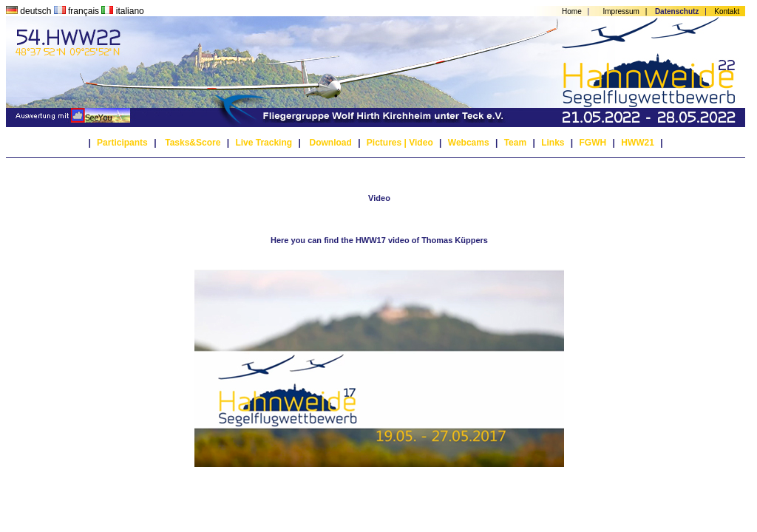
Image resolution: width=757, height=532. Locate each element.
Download (330, 143)
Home (572, 11)
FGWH (593, 143)
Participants (122, 143)
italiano (122, 11)
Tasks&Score (193, 143)
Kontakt (727, 11)
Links (553, 143)
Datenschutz (677, 11)
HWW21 (638, 143)
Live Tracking (264, 143)
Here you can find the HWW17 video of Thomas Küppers (379, 240)
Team (515, 143)
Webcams (469, 143)
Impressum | (628, 11)
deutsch (30, 11)
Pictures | (387, 143)
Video (421, 143)
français (78, 11)
